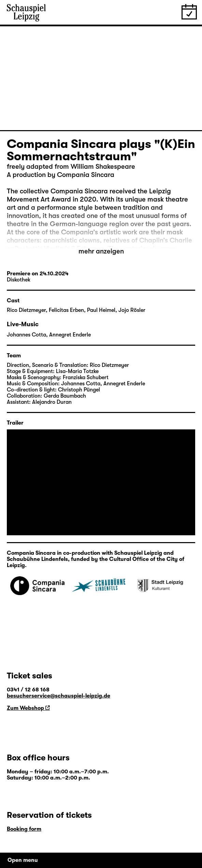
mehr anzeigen (101, 251)
